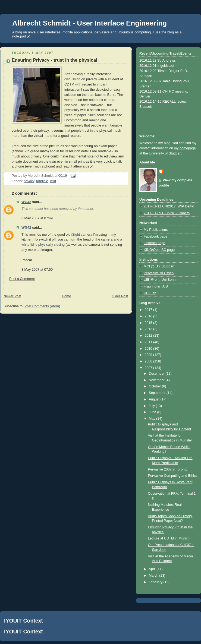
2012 (149, 336)
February (156, 582)
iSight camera (82, 235)
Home (67, 296)
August (155, 399)
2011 (149, 342)
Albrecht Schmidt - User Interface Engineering (89, 23)
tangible (42, 181)
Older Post (120, 296)
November (157, 380)
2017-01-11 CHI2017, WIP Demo (169, 206)
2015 (149, 323)
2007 (149, 368)
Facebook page (156, 236)
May (153, 419)
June (153, 412)
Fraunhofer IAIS (156, 286)
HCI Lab (150, 293)
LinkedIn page (154, 243)
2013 (149, 329)
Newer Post (12, 296)
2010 (149, 349)
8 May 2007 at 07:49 (37, 218)
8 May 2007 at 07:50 (37, 270)
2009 (149, 355)
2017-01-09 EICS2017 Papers (167, 213)
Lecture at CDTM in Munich (169, 538)
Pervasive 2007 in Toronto (168, 469)
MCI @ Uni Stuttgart (159, 266)
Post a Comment (22, 279)
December (157, 374)
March (154, 576)
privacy (29, 181)
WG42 (26, 202)
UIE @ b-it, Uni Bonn (160, 280)
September (158, 393)
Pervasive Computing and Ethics (173, 476)
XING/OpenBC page (159, 250)
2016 (149, 316)
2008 (149, 361)
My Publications (156, 230)
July (152, 406)
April (153, 569)
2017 (149, 310)
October (155, 386)
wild (53, 181)
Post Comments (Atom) (42, 306)
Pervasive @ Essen (159, 273)
